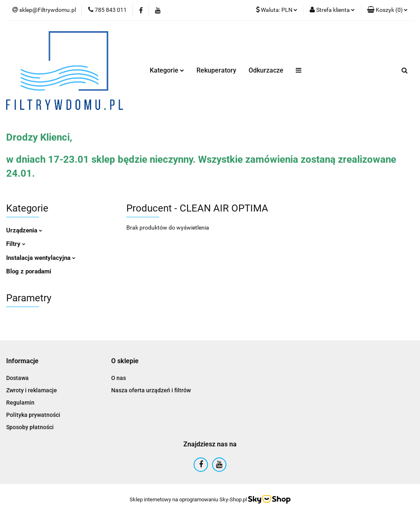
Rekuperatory (216, 70)
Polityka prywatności (33, 415)
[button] (387, 10)
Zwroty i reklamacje (32, 390)
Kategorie (167, 70)
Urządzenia (24, 230)
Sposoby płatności (30, 427)
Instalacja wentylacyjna (41, 258)
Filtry (16, 244)
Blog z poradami (29, 271)
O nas (119, 378)
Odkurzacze (266, 70)
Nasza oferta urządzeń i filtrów (151, 390)
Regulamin (20, 403)
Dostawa (17, 378)
